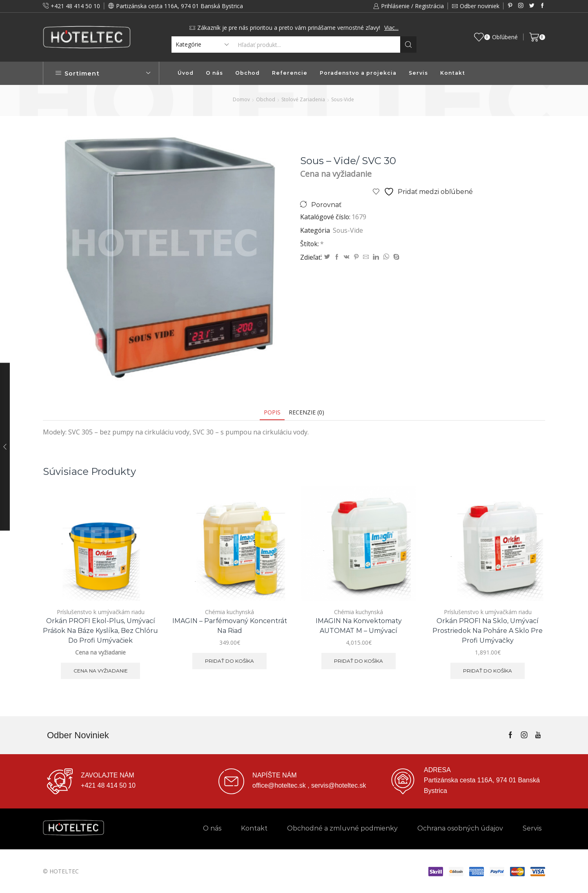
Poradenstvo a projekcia (358, 73)
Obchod (247, 73)
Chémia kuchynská (229, 612)
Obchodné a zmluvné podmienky (342, 828)
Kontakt (453, 73)
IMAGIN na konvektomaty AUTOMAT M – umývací (359, 626)
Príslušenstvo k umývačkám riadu (101, 612)
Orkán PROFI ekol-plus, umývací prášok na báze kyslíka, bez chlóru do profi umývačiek (100, 631)
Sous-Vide (343, 99)
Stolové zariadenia (303, 99)
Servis (418, 73)
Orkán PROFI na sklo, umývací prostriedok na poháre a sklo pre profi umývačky (488, 631)
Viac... (391, 28)
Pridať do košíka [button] (229, 661)
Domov (241, 99)
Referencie (290, 73)
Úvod (186, 73)
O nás (214, 73)
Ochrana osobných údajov (460, 828)
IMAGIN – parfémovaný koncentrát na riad (230, 626)
